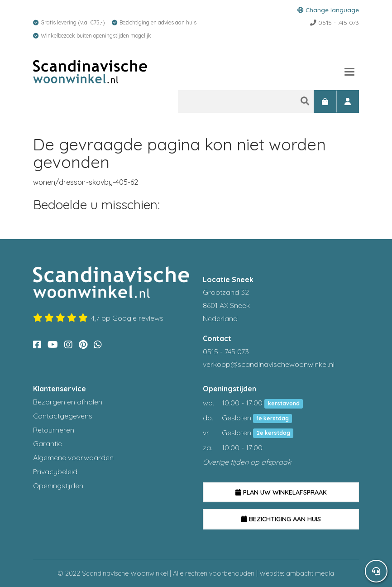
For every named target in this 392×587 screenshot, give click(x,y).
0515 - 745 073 (335, 22)
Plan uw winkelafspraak (281, 492)
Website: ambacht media (297, 573)
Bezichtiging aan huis (281, 519)
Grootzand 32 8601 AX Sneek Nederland (226, 305)
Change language (328, 10)
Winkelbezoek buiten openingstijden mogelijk (96, 36)
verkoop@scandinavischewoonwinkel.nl (269, 364)
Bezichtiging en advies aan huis (158, 22)
